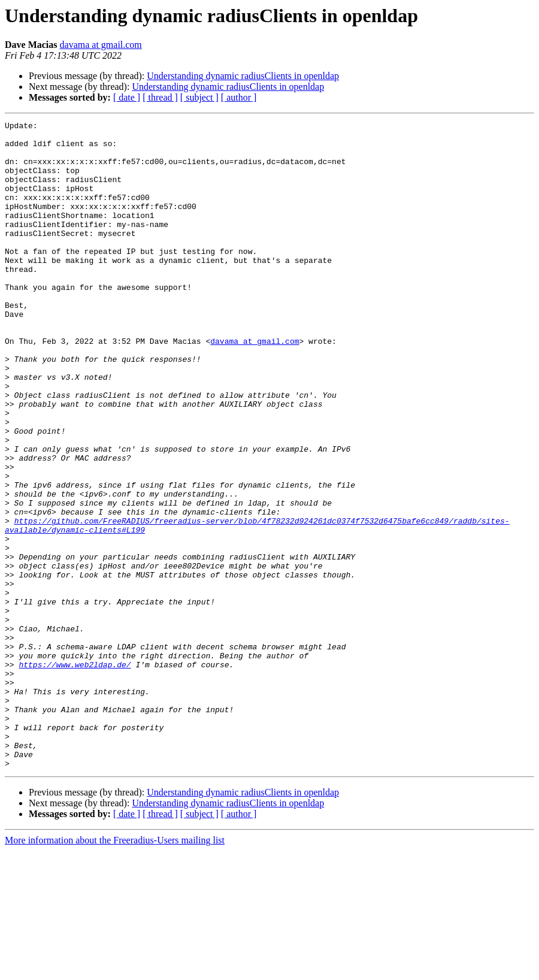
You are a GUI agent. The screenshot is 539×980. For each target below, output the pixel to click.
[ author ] (239, 97)
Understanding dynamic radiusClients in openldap (243, 76)
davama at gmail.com (101, 45)
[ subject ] (199, 97)
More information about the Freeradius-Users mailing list (115, 970)
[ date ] (127, 97)
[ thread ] (160, 97)
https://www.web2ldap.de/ (75, 774)
